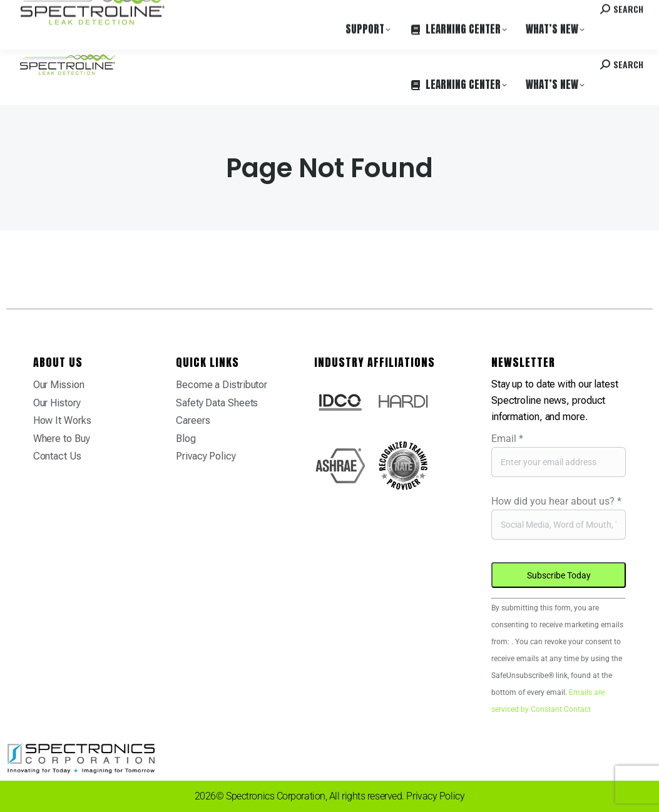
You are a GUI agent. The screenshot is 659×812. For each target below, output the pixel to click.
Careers (189, 12)
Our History (57, 403)
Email (507, 439)
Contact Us (57, 456)
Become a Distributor (222, 385)
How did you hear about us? (556, 501)
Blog (186, 439)
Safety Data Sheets (217, 403)
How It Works (62, 420)
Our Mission (59, 385)
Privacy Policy (206, 456)
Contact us (547, 12)
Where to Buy (140, 12)
